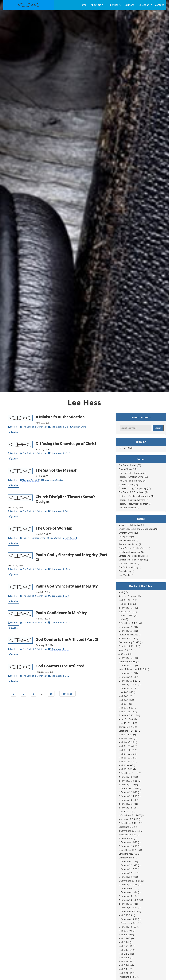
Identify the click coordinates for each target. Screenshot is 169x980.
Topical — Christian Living (131, 477)
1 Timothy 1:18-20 (128, 685)
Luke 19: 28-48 (126, 723)
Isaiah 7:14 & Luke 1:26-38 (132, 669)
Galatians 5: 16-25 (128, 731)
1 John (122, 619)
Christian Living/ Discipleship (132, 488)
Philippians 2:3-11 (127, 834)
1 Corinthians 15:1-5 (129, 850)
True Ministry (125, 571)
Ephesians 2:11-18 (128, 646)
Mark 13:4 (124, 704)
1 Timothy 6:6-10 (127, 888)
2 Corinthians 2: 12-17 (60, 453)
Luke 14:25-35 (126, 692)
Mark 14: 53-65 (126, 746)
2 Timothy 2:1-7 (127, 804)
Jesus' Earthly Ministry (129, 525)
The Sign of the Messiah (56, 470)
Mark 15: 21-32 (126, 758)
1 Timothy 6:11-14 (128, 892)
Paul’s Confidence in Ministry (61, 613)
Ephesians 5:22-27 (128, 715)
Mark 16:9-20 (125, 696)
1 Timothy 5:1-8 (127, 877)
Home (83, 5)
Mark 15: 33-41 (126, 761)
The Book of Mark (128, 465)
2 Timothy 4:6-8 (127, 777)
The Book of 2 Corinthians (132, 492)
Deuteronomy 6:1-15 (129, 642)
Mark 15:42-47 (126, 765)
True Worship (125, 575)
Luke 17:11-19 (126, 811)
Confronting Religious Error (132, 556)
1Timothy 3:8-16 (127, 661)
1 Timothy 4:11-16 (128, 884)
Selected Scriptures (128, 596)
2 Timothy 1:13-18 (128, 846)
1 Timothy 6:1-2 (127, 861)
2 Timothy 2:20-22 (128, 792)
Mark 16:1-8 (125, 700)
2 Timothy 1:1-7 (127, 904)
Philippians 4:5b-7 (127, 977)
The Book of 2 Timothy (130, 481)
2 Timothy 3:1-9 (127, 785)
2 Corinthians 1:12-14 (60, 623)
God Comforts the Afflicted (60, 666)
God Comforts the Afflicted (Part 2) (67, 639)
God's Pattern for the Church (133, 548)
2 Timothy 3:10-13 (128, 781)
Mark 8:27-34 (125, 915)
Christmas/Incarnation (130, 552)
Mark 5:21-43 (125, 946)
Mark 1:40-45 (125, 961)
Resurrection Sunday (128, 544)
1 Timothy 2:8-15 (127, 688)
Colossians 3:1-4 (127, 827)
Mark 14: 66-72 (126, 750)
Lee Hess (123, 448)
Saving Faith (125, 537)
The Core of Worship (54, 528)
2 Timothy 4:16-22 (128, 842)
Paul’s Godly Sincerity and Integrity (67, 586)
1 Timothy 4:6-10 (127, 927)
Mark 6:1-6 (124, 942)
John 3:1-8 (124, 654)
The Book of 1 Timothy (130, 473)
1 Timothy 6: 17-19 (128, 911)
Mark (121, 592)
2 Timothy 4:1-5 (127, 608)
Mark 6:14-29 (125, 969)
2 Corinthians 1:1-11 (60, 649)
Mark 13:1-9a (125, 931)
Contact (159, 5)
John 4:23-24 (71, 538)
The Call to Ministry (128, 567)
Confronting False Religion (132, 560)
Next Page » (68, 694)
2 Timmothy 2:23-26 (129, 788)
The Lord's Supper (127, 508)
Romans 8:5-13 (126, 727)
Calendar (144, 5)
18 (51, 694)
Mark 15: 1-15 (126, 604)
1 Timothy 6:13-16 (128, 919)
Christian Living (126, 484)
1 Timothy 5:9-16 (127, 873)
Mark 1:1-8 (124, 958)
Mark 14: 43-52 (126, 742)
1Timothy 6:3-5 (126, 858)
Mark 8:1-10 (125, 934)
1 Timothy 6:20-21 (128, 908)
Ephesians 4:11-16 (128, 854)
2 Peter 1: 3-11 (126, 611)
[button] (103, 5)
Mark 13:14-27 (126, 708)
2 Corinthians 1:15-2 (60, 569)
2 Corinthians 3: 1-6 (59, 427)
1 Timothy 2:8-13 (127, 800)
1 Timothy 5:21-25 (128, 865)
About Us (96, 5)
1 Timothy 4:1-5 (127, 658)
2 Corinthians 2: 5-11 (60, 511)
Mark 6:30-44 (125, 973)
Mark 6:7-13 (125, 938)
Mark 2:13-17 (125, 950)
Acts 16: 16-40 (126, 719)
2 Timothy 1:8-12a (128, 896)
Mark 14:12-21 (126, 738)
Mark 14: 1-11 (126, 735)
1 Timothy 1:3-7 (127, 673)
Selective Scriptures (128, 635)
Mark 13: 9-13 (126, 769)
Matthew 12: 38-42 (31, 480)
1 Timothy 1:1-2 (127, 631)
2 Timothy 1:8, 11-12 (129, 900)
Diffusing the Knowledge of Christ (66, 443)
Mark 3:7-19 (125, 965)
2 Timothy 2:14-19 (128, 796)
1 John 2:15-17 (126, 615)
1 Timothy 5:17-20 (128, 869)
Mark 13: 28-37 (126, 711)
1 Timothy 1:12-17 (128, 681)
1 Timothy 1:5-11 (127, 677)
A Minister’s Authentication (60, 417)
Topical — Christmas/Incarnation (134, 496)
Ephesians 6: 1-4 (127, 638)
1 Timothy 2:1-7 (127, 627)
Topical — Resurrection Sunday (133, 504)
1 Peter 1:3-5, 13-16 (129, 923)
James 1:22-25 (126, 650)
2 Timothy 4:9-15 (127, 808)
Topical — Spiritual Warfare (132, 500)
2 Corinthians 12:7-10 (129, 831)
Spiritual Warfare (127, 540)
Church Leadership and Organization (136, 529)
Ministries (113, 5)
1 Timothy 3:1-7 (127, 665)
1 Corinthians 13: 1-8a (130, 881)
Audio (14, 432)
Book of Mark (125, 469)
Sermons (130, 5)
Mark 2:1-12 (125, 954)
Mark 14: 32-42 (126, 600)
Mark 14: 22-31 (126, 754)
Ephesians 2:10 (126, 838)
